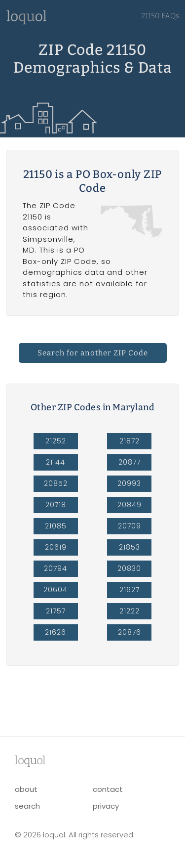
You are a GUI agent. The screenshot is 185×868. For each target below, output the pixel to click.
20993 (129, 483)
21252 (56, 441)
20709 (129, 526)
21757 (56, 611)
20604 (55, 590)
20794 (55, 568)
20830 (129, 568)
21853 (129, 547)
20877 (129, 462)
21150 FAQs (160, 16)
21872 (129, 441)
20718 (56, 505)
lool (30, 760)
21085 (56, 526)
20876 (129, 632)
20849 (129, 505)
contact (108, 789)
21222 (129, 611)
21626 (55, 632)
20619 (56, 547)
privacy (106, 806)
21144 (55, 462)
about (26, 789)
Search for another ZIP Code (93, 353)
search (27, 806)
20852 (56, 483)
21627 (129, 590)
